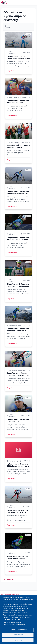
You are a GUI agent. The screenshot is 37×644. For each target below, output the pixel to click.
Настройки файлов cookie (10, 594)
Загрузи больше (9, 579)
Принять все (18, 640)
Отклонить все (18, 635)
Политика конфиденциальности (12, 622)
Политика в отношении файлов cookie (14, 625)
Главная (7, 27)
